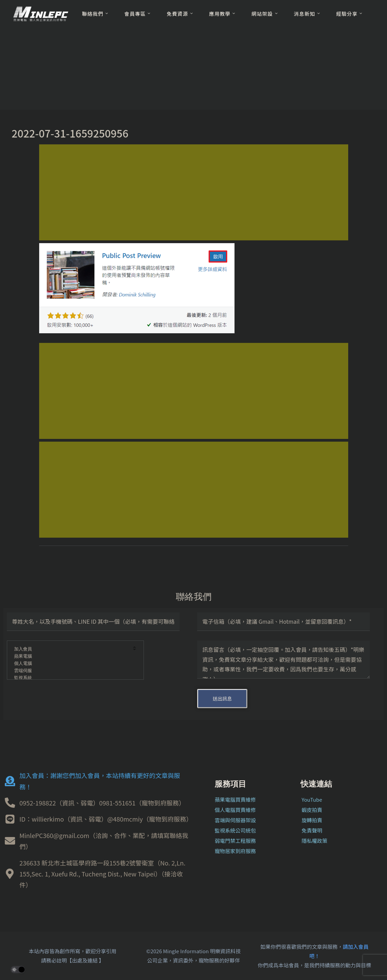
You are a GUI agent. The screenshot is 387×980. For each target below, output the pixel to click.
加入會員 (71, 649)
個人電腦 (71, 664)
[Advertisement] (194, 192)
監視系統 (71, 678)
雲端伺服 (71, 671)
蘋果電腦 (71, 656)
